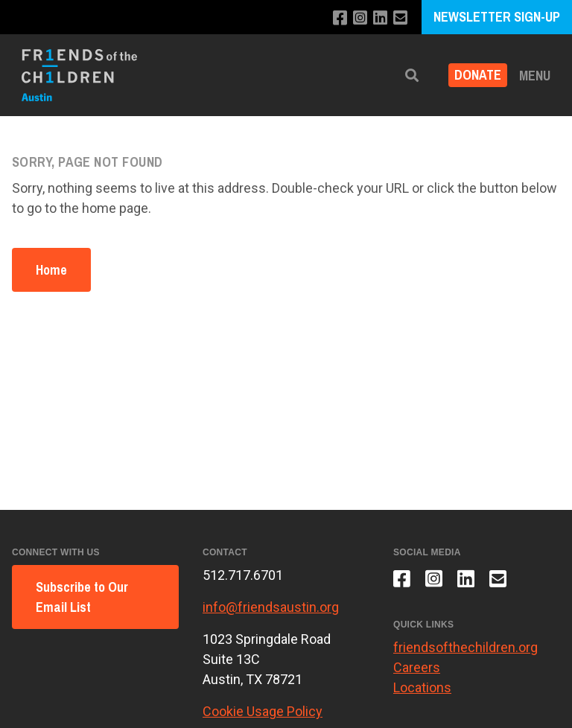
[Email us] (400, 18)
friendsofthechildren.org (465, 647)
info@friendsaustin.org (271, 607)
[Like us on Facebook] (340, 18)
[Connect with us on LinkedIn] (380, 18)
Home (51, 270)
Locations (422, 687)
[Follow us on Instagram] (360, 18)
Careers (417, 667)
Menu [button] (535, 76)
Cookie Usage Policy (263, 711)
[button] (412, 76)
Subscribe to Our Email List (82, 597)
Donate (478, 76)
